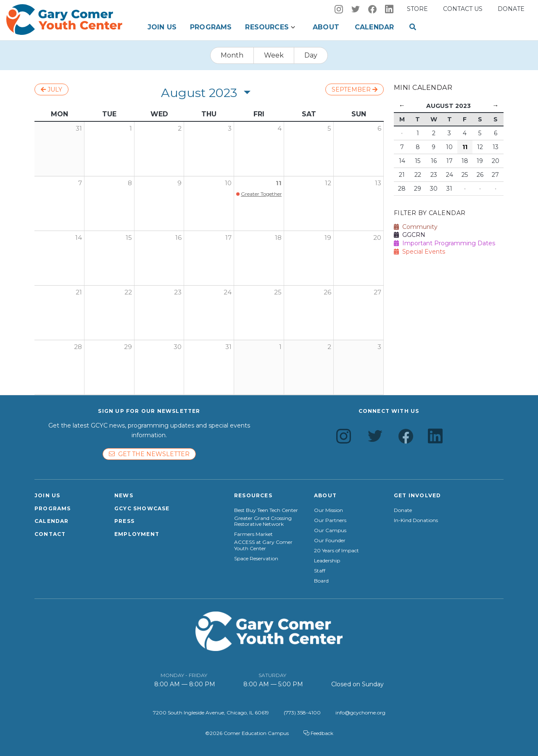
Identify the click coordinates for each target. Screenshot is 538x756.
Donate (511, 9)
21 (79, 292)
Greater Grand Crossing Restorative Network (263, 521)
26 (327, 292)
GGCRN (410, 235)
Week (274, 55)
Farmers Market (253, 534)
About (326, 27)
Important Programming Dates (444, 243)
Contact (50, 534)
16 (178, 238)
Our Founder (330, 541)
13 (378, 183)
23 (178, 292)
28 (78, 347)
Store (417, 9)
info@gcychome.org (360, 713)
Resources (267, 27)
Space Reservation (256, 559)
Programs (211, 27)
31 (228, 347)
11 (279, 183)
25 (278, 292)
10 (228, 183)
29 (128, 347)
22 (128, 292)
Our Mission (328, 510)
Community (416, 227)
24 (228, 292)
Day (311, 55)
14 (79, 238)
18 (278, 238)
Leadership (327, 561)
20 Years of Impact (336, 551)
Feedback (318, 733)
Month (232, 55)
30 (178, 347)
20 (377, 238)
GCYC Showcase (142, 508)
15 (129, 238)
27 (377, 292)
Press (124, 521)
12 (328, 183)
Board (321, 581)
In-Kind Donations (416, 520)
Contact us (463, 9)
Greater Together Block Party (276, 194)
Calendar (374, 27)
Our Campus (330, 530)
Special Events (419, 252)
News (124, 495)
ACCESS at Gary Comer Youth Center (263, 545)
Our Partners (330, 520)
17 (228, 238)
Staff (320, 571)
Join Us (162, 27)
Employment (137, 534)
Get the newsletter (149, 454)
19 (328, 238)
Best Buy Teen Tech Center (266, 510)
